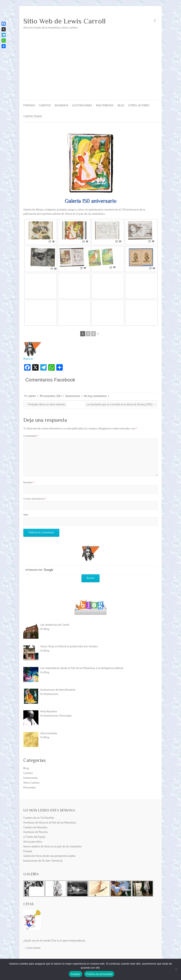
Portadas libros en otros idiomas (45, 404)
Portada (29, 105)
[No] (176, 969)
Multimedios (105, 105)
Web (26, 515)
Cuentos (45, 105)
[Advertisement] (90, 70)
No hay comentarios (95, 396)
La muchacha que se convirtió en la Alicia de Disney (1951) (121, 404)
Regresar (32, 351)
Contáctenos (33, 116)
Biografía (62, 105)
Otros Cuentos (31, 783)
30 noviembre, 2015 (51, 396)
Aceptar (76, 974)
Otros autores (139, 105)
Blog (121, 105)
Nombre (29, 482)
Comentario (31, 436)
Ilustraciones (82, 105)
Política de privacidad (99, 974)
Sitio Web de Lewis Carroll (64, 21)
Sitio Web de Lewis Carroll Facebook (155, 21)
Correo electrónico (35, 499)
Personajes (30, 787)
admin (32, 396)
